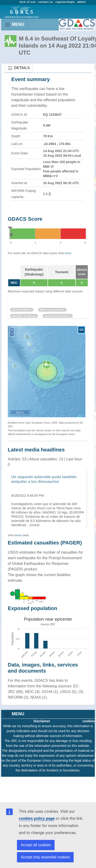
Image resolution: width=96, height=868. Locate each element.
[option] (48, 499)
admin (82, 2)
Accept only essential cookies (45, 857)
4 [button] (59, 533)
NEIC (14, 283)
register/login (65, 2)
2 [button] (44, 533)
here (68, 253)
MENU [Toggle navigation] (14, 25)
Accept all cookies (36, 845)
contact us (46, 2)
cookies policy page (37, 818)
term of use (28, 2)
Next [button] (92, 499)
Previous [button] (4, 499)
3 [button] (52, 533)
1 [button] (37, 533)
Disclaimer (42, 721)
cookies (89, 721)
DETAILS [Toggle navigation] (19, 68)
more (18, 535)
